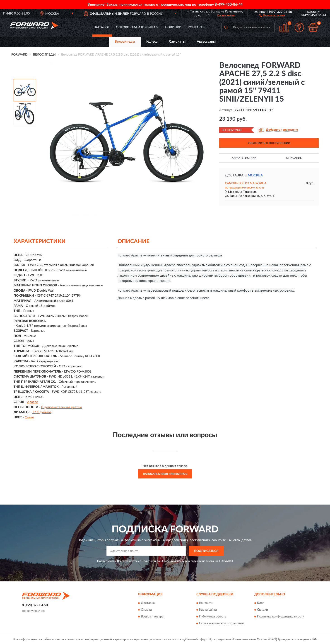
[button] (272, 15)
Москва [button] (255, 175)
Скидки (263, 610)
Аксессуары (206, 42)
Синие (29, 417)
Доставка (148, 603)
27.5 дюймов (42, 412)
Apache (33, 402)
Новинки (173, 27)
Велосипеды (125, 42)
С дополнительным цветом (61, 407)
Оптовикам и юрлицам (137, 27)
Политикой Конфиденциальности (163, 561)
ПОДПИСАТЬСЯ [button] (206, 551)
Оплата (146, 610)
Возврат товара (152, 617)
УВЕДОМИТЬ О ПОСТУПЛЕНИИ (269, 143)
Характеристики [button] (244, 158)
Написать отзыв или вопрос (165, 474)
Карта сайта (208, 610)
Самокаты (177, 42)
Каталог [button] (102, 27)
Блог (261, 603)
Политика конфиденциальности (281, 617)
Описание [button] (294, 158)
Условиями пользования (203, 561)
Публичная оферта (213, 617)
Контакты (197, 27)
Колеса (152, 42)
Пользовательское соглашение (222, 623)
